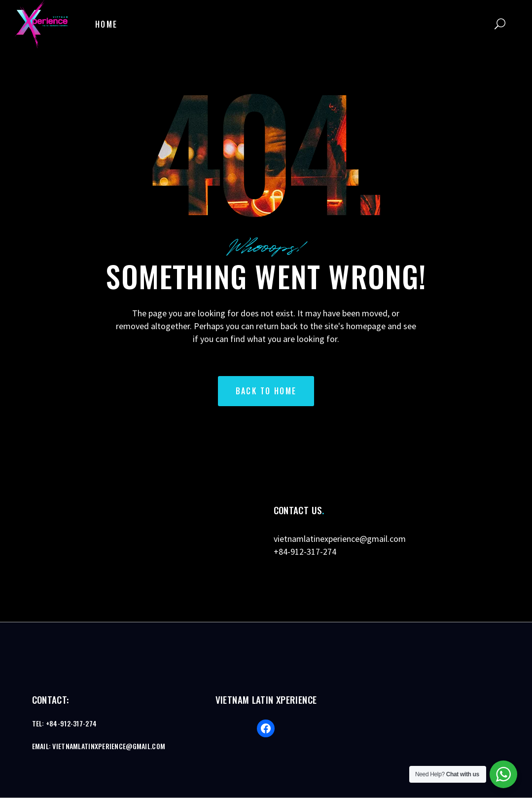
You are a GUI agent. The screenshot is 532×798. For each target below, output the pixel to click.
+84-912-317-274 (305, 551)
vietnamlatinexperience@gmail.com (340, 539)
